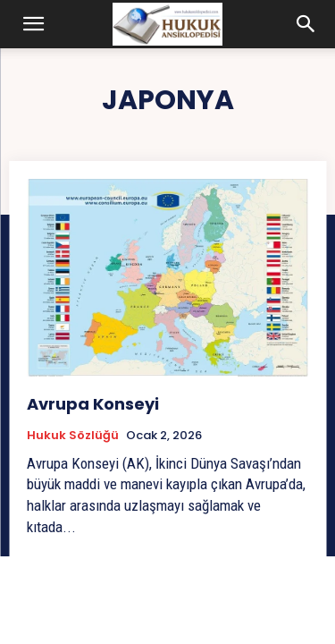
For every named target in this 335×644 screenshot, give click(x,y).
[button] (34, 24)
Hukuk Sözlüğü (73, 436)
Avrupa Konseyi (93, 404)
